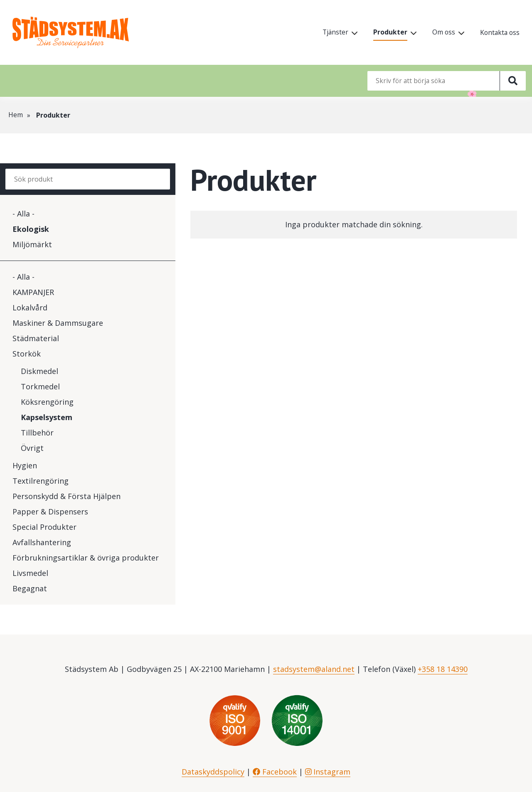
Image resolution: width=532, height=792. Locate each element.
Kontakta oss (499, 33)
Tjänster (333, 32)
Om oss (442, 32)
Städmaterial (36, 338)
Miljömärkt (32, 244)
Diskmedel (39, 371)
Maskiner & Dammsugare (58, 323)
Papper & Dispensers (50, 512)
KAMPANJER (33, 292)
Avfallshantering (42, 542)
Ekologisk (31, 229)
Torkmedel (40, 386)
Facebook (275, 772)
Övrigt (32, 448)
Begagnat (30, 588)
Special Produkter (44, 527)
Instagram (328, 772)
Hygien (25, 465)
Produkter (388, 32)
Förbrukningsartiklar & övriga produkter (86, 558)
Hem (16, 115)
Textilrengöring (41, 481)
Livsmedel (30, 573)
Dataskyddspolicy (213, 772)
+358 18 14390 (443, 669)
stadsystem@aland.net (314, 669)
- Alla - (23, 214)
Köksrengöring (47, 402)
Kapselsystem (47, 417)
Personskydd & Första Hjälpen (66, 496)
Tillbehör (37, 433)
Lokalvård (30, 307)
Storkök (27, 354)
